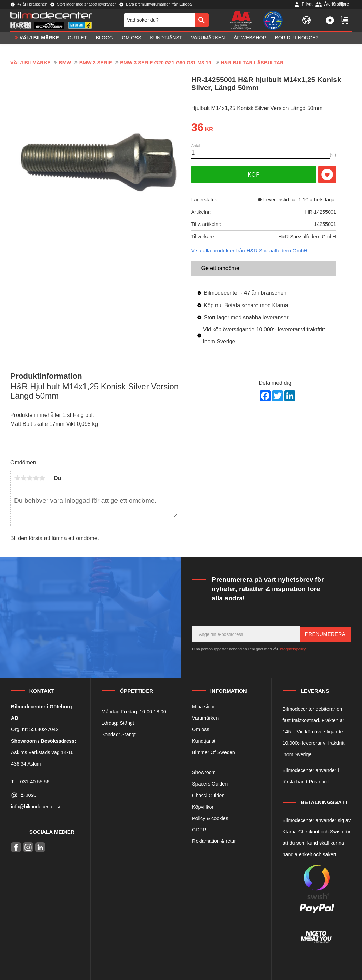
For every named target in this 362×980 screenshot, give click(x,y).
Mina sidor (203, 707)
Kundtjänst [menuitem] (166, 40)
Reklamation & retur (214, 841)
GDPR (199, 830)
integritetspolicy (292, 649)
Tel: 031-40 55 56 (30, 782)
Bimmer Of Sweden (214, 752)
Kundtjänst (204, 741)
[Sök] (202, 21)
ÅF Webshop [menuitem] (250, 40)
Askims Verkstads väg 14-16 (42, 752)
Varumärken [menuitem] (208, 40)
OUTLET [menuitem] (78, 40)
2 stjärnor (23, 478)
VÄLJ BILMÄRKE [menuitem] (39, 40)
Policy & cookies (210, 818)
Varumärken (205, 718)
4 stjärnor (36, 478)
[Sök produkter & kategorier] (160, 21)
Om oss (201, 729)
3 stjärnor (30, 478)
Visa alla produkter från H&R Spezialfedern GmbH (249, 251)
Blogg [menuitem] (104, 40)
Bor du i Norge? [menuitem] (296, 40)
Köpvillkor (203, 807)
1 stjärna (17, 478)
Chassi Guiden (208, 796)
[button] (330, 21)
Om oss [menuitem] (131, 40)
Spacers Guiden (210, 784)
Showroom (204, 772)
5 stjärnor (42, 478)
